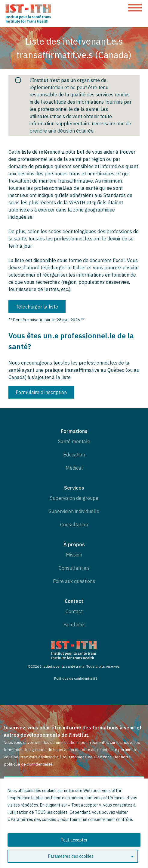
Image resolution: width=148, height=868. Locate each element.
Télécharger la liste (37, 307)
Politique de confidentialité (76, 678)
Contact (74, 611)
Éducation (74, 455)
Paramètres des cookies (71, 856)
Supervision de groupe (74, 498)
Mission (74, 555)
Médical (74, 468)
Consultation (74, 525)
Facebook (74, 625)
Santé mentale (74, 441)
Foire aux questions (74, 581)
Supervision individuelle (74, 511)
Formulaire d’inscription (41, 392)
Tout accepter (74, 840)
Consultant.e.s (74, 568)
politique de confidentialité (28, 764)
